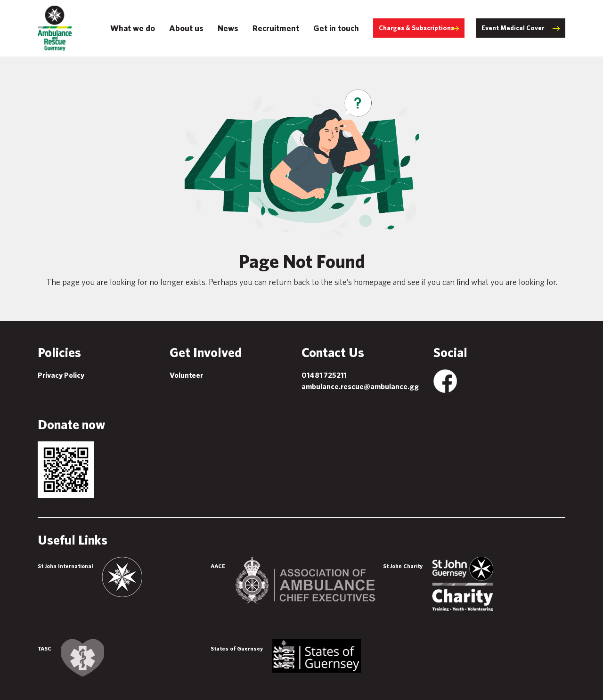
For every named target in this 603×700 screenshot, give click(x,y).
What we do (133, 28)
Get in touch (336, 28)
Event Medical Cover (513, 28)
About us (186, 28)
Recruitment (276, 28)
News (228, 28)
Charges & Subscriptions (416, 28)
